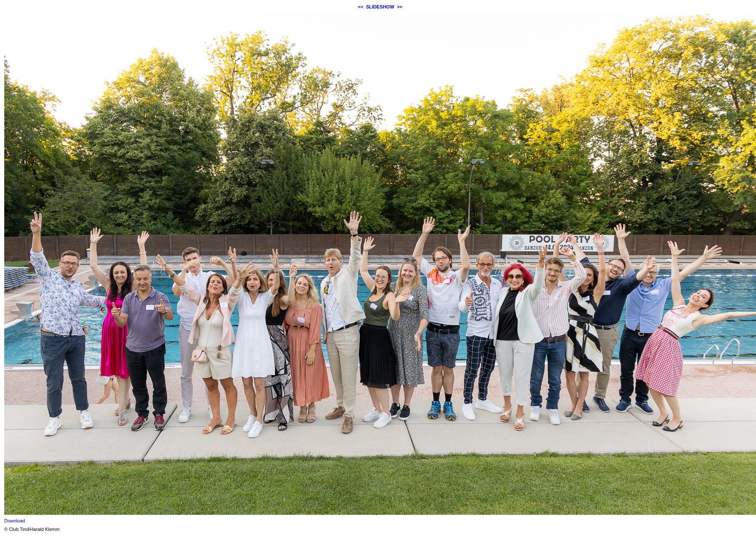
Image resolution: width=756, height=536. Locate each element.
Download (15, 521)
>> (399, 7)
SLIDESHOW (380, 7)
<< (361, 7)
